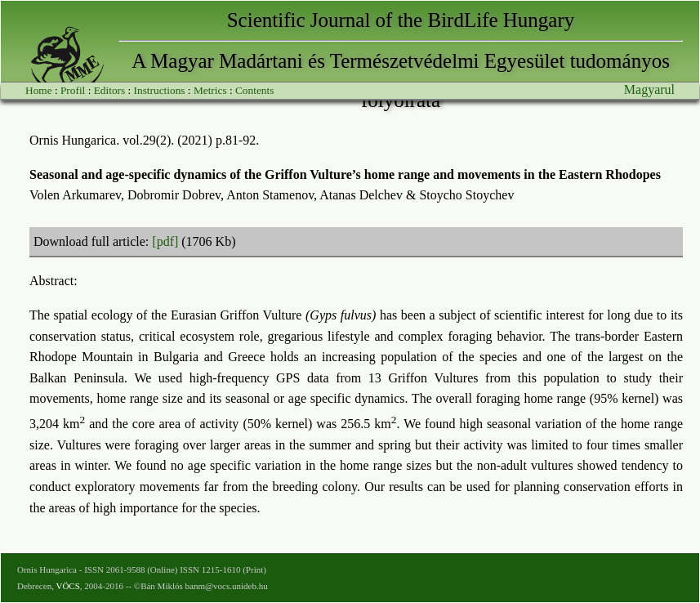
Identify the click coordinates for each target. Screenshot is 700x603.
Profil (73, 90)
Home (39, 90)
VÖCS (67, 586)
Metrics (210, 90)
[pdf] (165, 241)
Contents (254, 90)
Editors (110, 90)
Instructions (160, 90)
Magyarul (649, 89)
